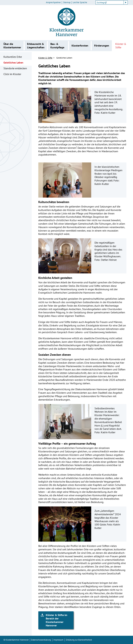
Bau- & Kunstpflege (57, 46)
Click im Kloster (12, 74)
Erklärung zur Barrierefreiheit (79, 640)
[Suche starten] (126, 2)
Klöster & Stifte (121, 46)
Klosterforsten (80, 46)
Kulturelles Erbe (13, 57)
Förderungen (102, 46)
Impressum (58, 640)
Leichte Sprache (80, 2)
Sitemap (67, 2)
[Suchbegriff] (110, 2)
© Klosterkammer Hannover (16, 640)
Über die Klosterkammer (12, 46)
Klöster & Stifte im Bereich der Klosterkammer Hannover (57, 620)
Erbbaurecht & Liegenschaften (36, 46)
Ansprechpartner (53, 2)
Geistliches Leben (13, 63)
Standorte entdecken (15, 68)
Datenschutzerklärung (41, 640)
